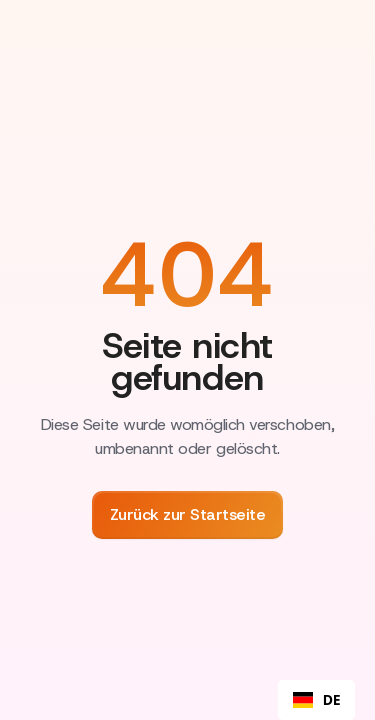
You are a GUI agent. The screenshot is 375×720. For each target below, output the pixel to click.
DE (316, 700)
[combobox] (316, 700)
